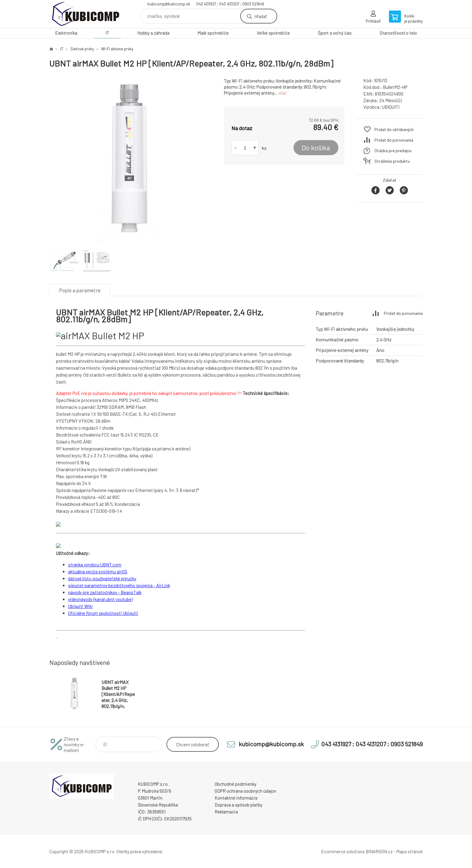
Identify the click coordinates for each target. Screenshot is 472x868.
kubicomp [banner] (85, 14)
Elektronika (66, 33)
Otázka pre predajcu (393, 150)
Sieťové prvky (82, 49)
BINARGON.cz (379, 851)
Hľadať (261, 16)
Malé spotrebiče (213, 33)
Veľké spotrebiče (273, 33)
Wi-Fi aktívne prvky (117, 49)
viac (283, 93)
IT (107, 33)
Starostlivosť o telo (398, 33)
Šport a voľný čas (335, 33)
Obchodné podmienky (236, 784)
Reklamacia (226, 812)
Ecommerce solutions (343, 851)
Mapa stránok (409, 851)
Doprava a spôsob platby (239, 805)
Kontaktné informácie (236, 798)
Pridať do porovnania (394, 140)
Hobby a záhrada (153, 33)
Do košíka (316, 148)
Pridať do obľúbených (394, 129)
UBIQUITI (391, 107)
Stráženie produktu (392, 161)
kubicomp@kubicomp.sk (169, 4)
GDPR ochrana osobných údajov (245, 791)
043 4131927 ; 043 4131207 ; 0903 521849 (230, 4)
